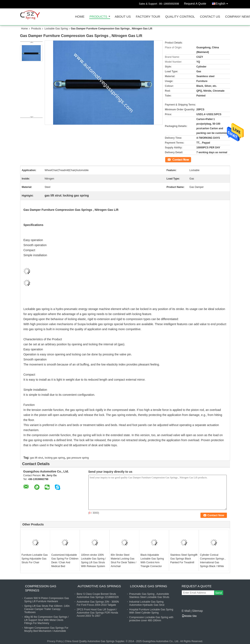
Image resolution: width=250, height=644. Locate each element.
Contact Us (210, 17)
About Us (123, 17)
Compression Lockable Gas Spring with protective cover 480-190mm (151, 619)
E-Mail (186, 611)
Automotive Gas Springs (99, 586)
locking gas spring (55, 458)
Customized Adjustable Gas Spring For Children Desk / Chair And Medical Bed (65, 561)
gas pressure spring (78, 458)
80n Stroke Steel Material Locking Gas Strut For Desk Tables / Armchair (124, 561)
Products (98, 17)
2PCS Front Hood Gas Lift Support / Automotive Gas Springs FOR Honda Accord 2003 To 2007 (98, 613)
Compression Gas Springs (41, 588)
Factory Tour (148, 17)
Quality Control (180, 17)
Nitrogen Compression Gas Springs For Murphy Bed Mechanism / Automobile (46, 629)
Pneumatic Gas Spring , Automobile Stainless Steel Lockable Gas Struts (149, 596)
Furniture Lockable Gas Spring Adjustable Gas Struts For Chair (35, 559)
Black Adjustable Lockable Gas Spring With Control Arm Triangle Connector (152, 561)
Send (219, 593)
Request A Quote (195, 4)
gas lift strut (36, 458)
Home (80, 17)
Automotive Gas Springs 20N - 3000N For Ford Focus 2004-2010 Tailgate (98, 603)
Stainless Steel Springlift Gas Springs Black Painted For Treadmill (184, 559)
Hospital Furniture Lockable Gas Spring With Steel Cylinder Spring (151, 611)
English (223, 3)
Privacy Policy (55, 641)
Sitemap (197, 611)
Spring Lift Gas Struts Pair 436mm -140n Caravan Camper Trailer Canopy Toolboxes (47, 609)
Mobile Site (189, 616)
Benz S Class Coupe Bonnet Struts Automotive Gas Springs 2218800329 (98, 596)
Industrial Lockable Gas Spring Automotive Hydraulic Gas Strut (147, 603)
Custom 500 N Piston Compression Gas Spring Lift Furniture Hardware (47, 600)
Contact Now (172, 159)
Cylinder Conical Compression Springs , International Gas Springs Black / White (213, 561)
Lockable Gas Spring (56, 29)
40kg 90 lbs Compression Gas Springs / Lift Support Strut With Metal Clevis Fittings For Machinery (46, 620)
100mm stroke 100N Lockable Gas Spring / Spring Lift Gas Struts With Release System (93, 561)
